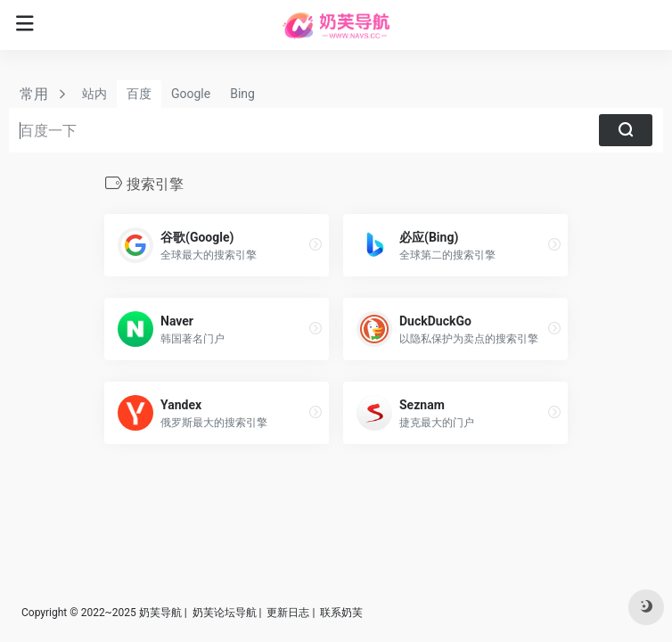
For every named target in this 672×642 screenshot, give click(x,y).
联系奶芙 (341, 613)
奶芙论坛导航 (225, 613)
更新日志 (288, 613)
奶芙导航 (160, 613)
